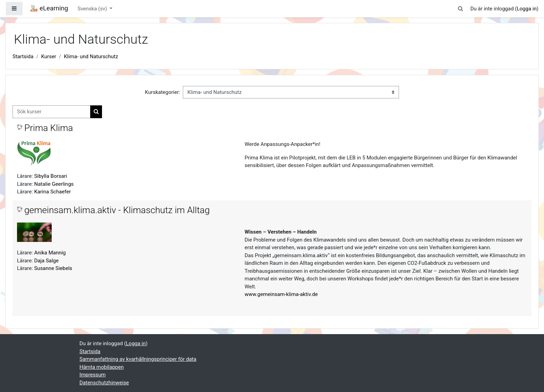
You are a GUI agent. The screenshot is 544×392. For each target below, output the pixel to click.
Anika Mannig (50, 253)
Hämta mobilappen (101, 367)
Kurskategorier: (163, 92)
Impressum (92, 375)
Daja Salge (46, 261)
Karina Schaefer (52, 192)
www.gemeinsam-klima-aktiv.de (281, 294)
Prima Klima (49, 128)
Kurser (49, 56)
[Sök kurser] (52, 112)
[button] (461, 9)
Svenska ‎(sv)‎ (93, 9)
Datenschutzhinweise (104, 383)
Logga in (526, 9)
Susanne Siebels (53, 268)
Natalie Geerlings (54, 184)
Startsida (23, 56)
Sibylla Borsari (50, 176)
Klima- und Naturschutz (91, 56)
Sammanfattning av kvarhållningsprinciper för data (138, 359)
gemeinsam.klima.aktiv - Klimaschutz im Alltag (117, 210)
